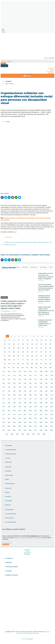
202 (9, 411)
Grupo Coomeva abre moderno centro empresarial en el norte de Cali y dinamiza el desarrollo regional (46, 311)
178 (41, 399)
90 (4, 367)
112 (9, 375)
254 (20, 430)
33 (46, 344)
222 (9, 418)
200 (51, 407)
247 (36, 426)
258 (41, 430)
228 (41, 418)
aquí (15, 232)
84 (28, 364)
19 (32, 340)
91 (9, 367)
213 (14, 414)
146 (30, 387)
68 (5, 360)
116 (30, 375)
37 (14, 348)
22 (46, 340)
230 (51, 418)
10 (42, 336)
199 (46, 407)
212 (9, 414)
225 (25, 418)
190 (51, 403)
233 (14, 422)
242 (9, 426)
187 (36, 403)
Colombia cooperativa (21, 242)
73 (28, 360)
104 (20, 371)
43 (41, 348)
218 (41, 414)
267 (39, 434)
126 (30, 379)
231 (4, 422)
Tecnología (43, 267)
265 (28, 434)
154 (20, 391)
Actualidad (8, 81)
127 (36, 379)
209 (46, 411)
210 (51, 411)
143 (14, 387)
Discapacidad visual (43, 242)
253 (14, 430)
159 (46, 391)
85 (32, 364)
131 (4, 383)
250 (51, 426)
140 (51, 383)
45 (50, 348)
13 (5, 340)
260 (51, 430)
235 (25, 422)
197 (36, 407)
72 (23, 360)
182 (9, 403)
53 (37, 352)
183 (14, 403)
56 (50, 352)
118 (41, 375)
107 (36, 371)
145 (25, 387)
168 (41, 395)
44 (46, 348)
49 (18, 352)
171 (4, 399)
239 (46, 422)
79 (5, 364)
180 (51, 399)
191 (4, 407)
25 (9, 344)
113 (14, 375)
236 (30, 422)
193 (14, 407)
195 (25, 407)
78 (50, 360)
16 (18, 340)
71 (18, 360)
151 (4, 391)
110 (51, 371)
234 (20, 422)
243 (14, 426)
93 (18, 367)
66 (46, 356)
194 (20, 407)
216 (30, 414)
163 (14, 395)
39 (23, 348)
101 (4, 371)
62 (28, 356)
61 (23, 356)
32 (41, 344)
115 (25, 375)
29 (28, 344)
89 (50, 364)
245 (25, 426)
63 (32, 356)
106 (30, 371)
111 (4, 375)
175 (25, 399)
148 (41, 387)
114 (20, 375)
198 (41, 407)
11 (47, 336)
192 (9, 407)
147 (36, 387)
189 (46, 403)
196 (30, 407)
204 (20, 411)
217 (36, 414)
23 (50, 340)
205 (25, 411)
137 (36, 383)
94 (23, 367)
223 (14, 418)
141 (4, 387)
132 (9, 383)
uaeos (14, 245)
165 (25, 395)
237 (36, 422)
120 (51, 375)
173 (14, 399)
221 (4, 418)
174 (20, 399)
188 (41, 403)
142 (9, 387)
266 (33, 434)
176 (30, 399)
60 (18, 356)
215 (25, 414)
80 (9, 364)
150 (51, 387)
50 (23, 352)
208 (41, 411)
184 (20, 403)
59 (14, 356)
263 (17, 434)
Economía (34, 267)
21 (41, 340)
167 (36, 395)
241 (4, 426)
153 (14, 391)
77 (46, 360)
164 (20, 395)
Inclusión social (8, 245)
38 (18, 348)
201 (4, 411)
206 (30, 411)
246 (30, 426)
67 (50, 356)
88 (46, 364)
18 (28, 340)
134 (20, 383)
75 (37, 360)
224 (20, 418)
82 (18, 364)
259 (46, 430)
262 (12, 434)
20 (37, 340)
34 (50, 344)
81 (14, 364)
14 (9, 340)
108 (41, 371)
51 (28, 352)
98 (41, 367)
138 (41, 383)
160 (51, 391)
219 (46, 414)
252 (9, 430)
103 (14, 371)
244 (20, 426)
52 (32, 352)
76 (41, 360)
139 (46, 383)
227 (36, 418)
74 (32, 360)
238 (41, 422)
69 (9, 360)
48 (14, 352)
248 (41, 426)
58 (9, 356)
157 (36, 391)
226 (30, 418)
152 (9, 391)
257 (36, 430)
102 (9, 371)
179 (46, 399)
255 (25, 430)
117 (36, 375)
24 (5, 344)
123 (14, 379)
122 (9, 379)
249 (46, 426)
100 (50, 367)
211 (4, 414)
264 (23, 434)
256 (30, 430)
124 (20, 379)
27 (18, 344)
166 (30, 395)
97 (36, 367)
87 (41, 364)
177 (36, 399)
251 (4, 430)
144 (20, 387)
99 (45, 367)
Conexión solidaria (32, 242)
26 (14, 344)
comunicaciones (6, 311)
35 (5, 348)
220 (51, 414)
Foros (50, 242)
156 (30, 391)
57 (5, 356)
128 (41, 379)
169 (46, 395)
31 (37, 344)
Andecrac (8, 242)
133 (14, 383)
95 (27, 367)
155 (25, 391)
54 (41, 352)
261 (7, 434)
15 (14, 340)
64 (37, 356)
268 (44, 434)
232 (9, 422)
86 (37, 364)
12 (51, 336)
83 (23, 364)
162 (9, 395)
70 (14, 360)
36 (9, 348)
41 (32, 348)
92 (13, 367)
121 (4, 379)
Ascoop (12, 242)
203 (14, 411)
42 (37, 348)
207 (36, 411)
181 (4, 403)
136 (30, 383)
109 (46, 371)
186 (30, 403)
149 (46, 387)
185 (25, 403)
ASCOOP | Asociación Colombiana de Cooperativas (28, 538)
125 (25, 379)
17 (23, 340)
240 (51, 422)
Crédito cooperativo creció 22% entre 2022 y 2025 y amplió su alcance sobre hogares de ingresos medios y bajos (13, 305)
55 (46, 352)
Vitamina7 (30, 639)
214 (20, 414)
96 (32, 367)
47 (9, 352)
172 (9, 399)
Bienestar (25, 267)
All (9, 267)
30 (32, 344)
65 (41, 356)
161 (4, 395)
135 (25, 383)
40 (28, 348)
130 (51, 379)
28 (23, 344)
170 (51, 395)
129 (46, 379)
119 (46, 375)
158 (41, 391)
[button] (27, 76)
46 (5, 352)
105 (25, 371)
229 (46, 418)
